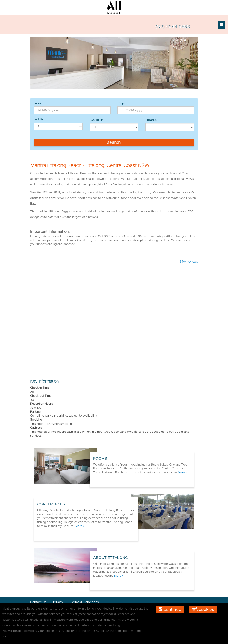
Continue (170, 610)
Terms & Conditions (84, 602)
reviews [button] (189, 262)
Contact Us (38, 602)
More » (183, 473)
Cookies (203, 610)
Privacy (59, 602)
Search (114, 143)
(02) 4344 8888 (172, 27)
